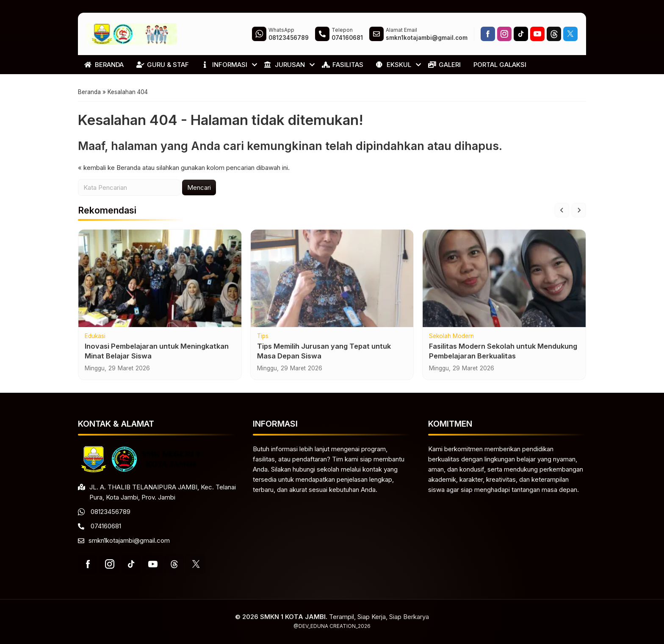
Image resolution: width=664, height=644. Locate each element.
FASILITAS (343, 65)
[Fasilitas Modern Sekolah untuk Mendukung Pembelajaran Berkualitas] (504, 278)
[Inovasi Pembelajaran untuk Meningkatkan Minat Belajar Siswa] (160, 278)
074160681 (106, 526)
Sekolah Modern (451, 336)
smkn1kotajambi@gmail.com (129, 540)
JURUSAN (285, 65)
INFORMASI (224, 65)
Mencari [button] (199, 187)
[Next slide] (579, 210)
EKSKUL (394, 65)
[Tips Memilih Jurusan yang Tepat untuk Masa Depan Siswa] (332, 278)
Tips (263, 336)
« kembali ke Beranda (109, 168)
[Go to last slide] (562, 210)
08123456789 (111, 512)
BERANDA (104, 65)
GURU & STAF (163, 65)
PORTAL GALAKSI (500, 65)
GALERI (444, 65)
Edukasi (95, 336)
